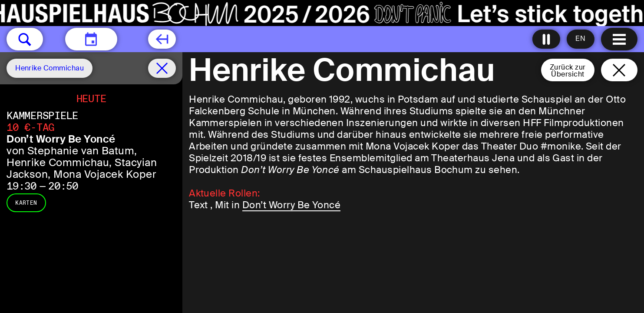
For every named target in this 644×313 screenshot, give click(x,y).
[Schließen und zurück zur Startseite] (619, 70)
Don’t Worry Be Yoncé (292, 205)
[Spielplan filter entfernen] (162, 68)
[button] (25, 39)
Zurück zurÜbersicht (568, 71)
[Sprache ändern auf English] (581, 39)
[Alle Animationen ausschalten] (546, 39)
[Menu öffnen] (619, 39)
